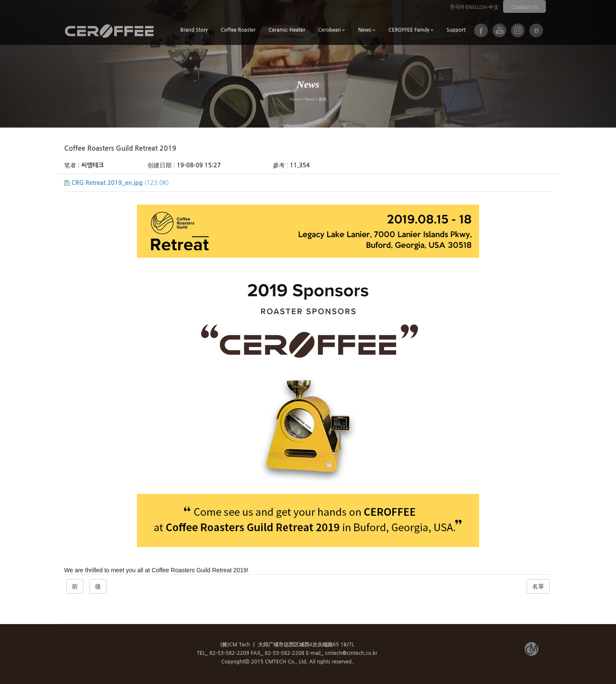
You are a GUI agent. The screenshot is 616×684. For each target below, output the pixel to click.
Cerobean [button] (332, 30)
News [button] (367, 30)
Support (456, 30)
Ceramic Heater (287, 30)
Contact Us (525, 7)
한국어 (457, 7)
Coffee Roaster (238, 30)
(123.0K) (117, 183)
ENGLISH (476, 7)
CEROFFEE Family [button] (411, 30)
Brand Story (194, 30)
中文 (494, 7)
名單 (538, 586)
